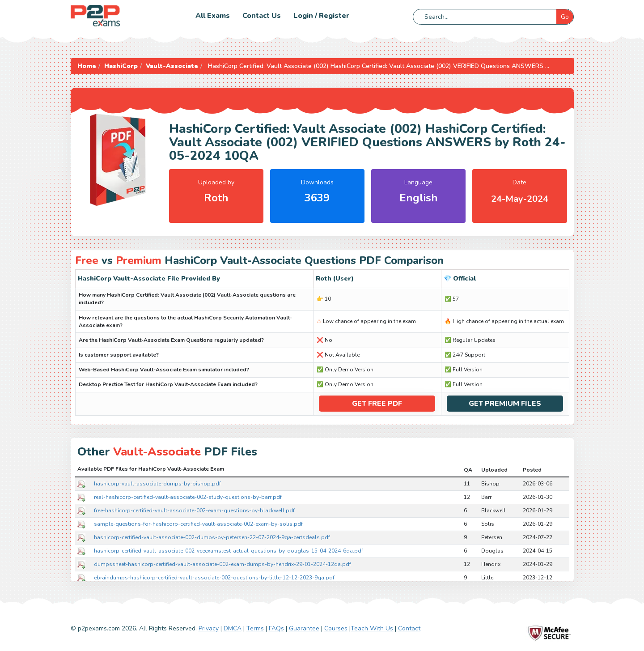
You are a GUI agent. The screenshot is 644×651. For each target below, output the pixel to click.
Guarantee (304, 628)
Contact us (262, 16)
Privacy (209, 628)
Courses (336, 628)
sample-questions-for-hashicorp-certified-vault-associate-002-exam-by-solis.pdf (198, 523)
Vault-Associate (172, 66)
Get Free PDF (377, 404)
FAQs (276, 628)
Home (87, 66)
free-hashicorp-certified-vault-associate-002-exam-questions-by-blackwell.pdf (194, 510)
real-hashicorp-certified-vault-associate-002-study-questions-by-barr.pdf (188, 497)
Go (565, 17)
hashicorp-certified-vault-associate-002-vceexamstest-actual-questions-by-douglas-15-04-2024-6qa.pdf (229, 550)
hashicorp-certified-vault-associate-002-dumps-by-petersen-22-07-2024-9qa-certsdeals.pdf (212, 537)
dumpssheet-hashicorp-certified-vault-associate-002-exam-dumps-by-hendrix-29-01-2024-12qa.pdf (222, 564)
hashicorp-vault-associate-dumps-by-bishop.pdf (157, 483)
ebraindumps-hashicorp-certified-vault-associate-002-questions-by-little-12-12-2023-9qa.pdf (214, 577)
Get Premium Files (505, 404)
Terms (255, 628)
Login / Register (321, 16)
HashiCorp (121, 66)
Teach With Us (372, 628)
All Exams (213, 16)
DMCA (233, 628)
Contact (409, 628)
